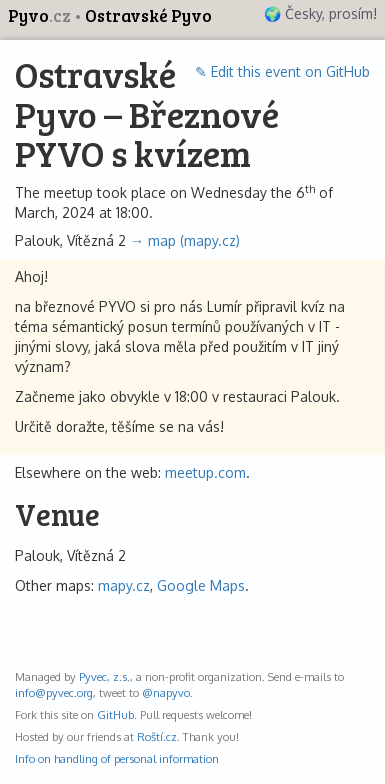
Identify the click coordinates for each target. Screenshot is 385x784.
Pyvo (41, 15)
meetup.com (205, 472)
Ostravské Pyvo (148, 15)
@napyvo (166, 692)
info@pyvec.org (54, 692)
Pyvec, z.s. (104, 676)
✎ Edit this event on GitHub (282, 71)
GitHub (115, 714)
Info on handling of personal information (117, 758)
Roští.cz (157, 736)
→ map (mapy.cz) (185, 240)
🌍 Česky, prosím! (320, 13)
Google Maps (201, 585)
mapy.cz (124, 585)
